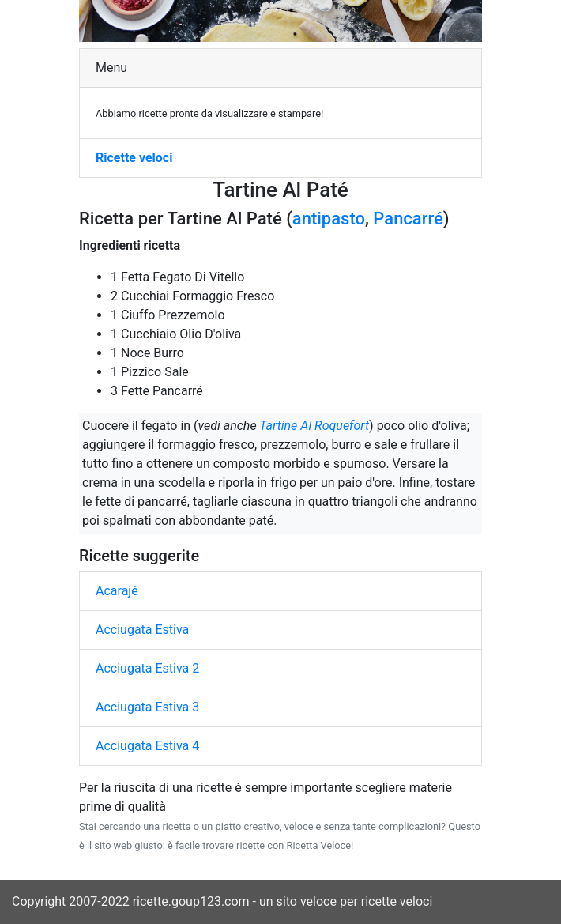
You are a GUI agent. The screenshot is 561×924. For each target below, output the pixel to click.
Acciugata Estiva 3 (147, 707)
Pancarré (408, 219)
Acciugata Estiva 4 (147, 746)
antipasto (329, 219)
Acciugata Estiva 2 (147, 668)
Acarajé (117, 591)
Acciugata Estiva (142, 630)
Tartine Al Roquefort (314, 426)
